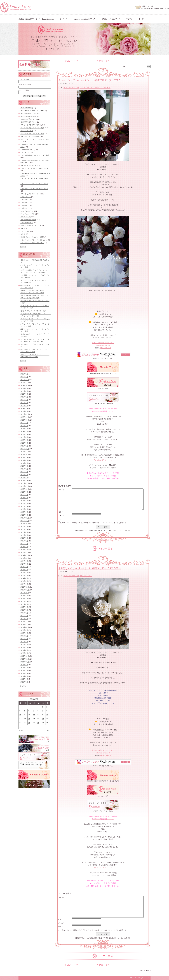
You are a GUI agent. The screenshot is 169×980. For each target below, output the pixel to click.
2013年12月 (25, 587)
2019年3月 (24, 406)
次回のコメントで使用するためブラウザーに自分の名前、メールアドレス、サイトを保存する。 (94, 523)
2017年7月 (24, 463)
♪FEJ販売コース (27, 150)
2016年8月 (24, 495)
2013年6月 (24, 604)
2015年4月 (24, 541)
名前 (60, 512)
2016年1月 (24, 515)
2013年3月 (24, 613)
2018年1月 (24, 446)
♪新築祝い (25, 202)
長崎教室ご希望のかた (28, 122)
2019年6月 (24, 397)
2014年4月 (24, 576)
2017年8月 (24, 460)
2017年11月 (25, 452)
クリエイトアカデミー (28, 166)
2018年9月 (24, 423)
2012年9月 (24, 630)
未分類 (23, 234)
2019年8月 (24, 391)
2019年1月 (24, 411)
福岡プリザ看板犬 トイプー (31, 226)
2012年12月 (25, 621)
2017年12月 (25, 449)
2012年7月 (24, 636)
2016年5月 (24, 504)
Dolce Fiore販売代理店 (28, 116)
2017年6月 (24, 466)
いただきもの (25, 231)
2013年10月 (25, 593)
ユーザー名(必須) (24, 79)
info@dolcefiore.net (103, 345)
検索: (124, 67)
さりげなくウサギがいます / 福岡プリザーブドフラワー (89, 568)
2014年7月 (24, 567)
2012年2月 (24, 650)
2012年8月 (24, 633)
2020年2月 (24, 374)
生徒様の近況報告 (27, 223)
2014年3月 (24, 578)
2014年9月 (24, 561)
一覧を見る (22, 247)
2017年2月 (24, 478)
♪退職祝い (25, 205)
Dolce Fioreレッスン (86, 576)
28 (38, 723)
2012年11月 (25, 624)
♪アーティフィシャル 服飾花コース (34, 168)
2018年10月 (25, 420)
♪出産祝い (25, 208)
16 (47, 715)
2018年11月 (25, 417)
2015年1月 (24, 550)
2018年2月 (24, 443)
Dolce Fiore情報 (26, 108)
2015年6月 (24, 535)
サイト (61, 519)
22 (43, 719)
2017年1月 (24, 480)
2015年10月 (25, 524)
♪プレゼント (26, 197)
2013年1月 (24, 619)
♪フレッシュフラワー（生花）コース (34, 184)
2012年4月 (24, 645)
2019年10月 (25, 385)
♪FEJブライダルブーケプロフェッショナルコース (95, 88)
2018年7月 (24, 429)
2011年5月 (24, 676)
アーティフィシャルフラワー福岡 (32, 128)
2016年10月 (25, 489)
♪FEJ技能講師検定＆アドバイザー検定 (35, 155)
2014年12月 (25, 552)
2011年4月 (24, 679)
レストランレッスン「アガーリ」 (32, 243)
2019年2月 (24, 408)
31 (20, 727)
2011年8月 (24, 668)
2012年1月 (24, 653)
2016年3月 (24, 509)
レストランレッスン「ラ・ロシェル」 (34, 240)
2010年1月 (24, 682)
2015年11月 (25, 521)
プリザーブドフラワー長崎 (30, 136)
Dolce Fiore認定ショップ (29, 113)
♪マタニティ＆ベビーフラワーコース (34, 179)
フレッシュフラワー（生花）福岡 (32, 134)
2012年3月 (24, 648)
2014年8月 (24, 564)
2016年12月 (25, 483)
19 (29, 719)
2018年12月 (25, 414)
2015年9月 (24, 527)
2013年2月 (24, 616)
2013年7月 (24, 601)
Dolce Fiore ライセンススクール (32, 111)
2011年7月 (24, 671)
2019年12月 (25, 380)
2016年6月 (24, 501)
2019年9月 (24, 388)
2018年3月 (24, 440)
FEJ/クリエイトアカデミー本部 (32, 237)
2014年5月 (24, 573)
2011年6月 (24, 673)
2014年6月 (24, 570)
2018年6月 (24, 432)
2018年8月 (24, 426)
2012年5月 (24, 642)
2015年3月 (24, 544)
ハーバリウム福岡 (27, 131)
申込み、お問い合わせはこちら (103, 343)
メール (61, 516)
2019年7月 (24, 394)
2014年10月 (25, 558)
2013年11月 (25, 590)
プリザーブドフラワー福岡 (71, 88)
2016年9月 (24, 492)
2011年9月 (24, 665)
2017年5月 (24, 469)
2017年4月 (24, 472)
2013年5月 (24, 607)
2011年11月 (25, 659)
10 (20, 715)
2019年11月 (25, 383)
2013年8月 (24, 599)
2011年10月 (25, 662)
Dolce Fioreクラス (27, 211)
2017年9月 (24, 457)
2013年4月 (24, 610)
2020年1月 (24, 377)
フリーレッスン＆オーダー (30, 194)
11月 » (47, 731)
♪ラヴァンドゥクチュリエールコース (34, 189)
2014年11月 (25, 555)
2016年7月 (24, 498)
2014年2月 (24, 581)
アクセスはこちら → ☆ (103, 460)
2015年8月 (24, 529)
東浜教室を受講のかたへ (29, 119)
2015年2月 (24, 547)
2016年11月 (25, 486)
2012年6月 (24, 639)
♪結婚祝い (25, 200)
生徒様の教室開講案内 (28, 220)
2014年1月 (24, 584)
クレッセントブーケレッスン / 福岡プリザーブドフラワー (91, 80)
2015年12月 (25, 518)
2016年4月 (24, 506)
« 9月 (21, 731)
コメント (61, 490)
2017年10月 (25, 455)
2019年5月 (24, 400)
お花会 (23, 228)
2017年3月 (24, 475)
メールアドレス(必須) (25, 85)
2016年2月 (24, 512)
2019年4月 (24, 403)
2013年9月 (24, 596)
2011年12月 (25, 656)
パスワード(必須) (24, 90)
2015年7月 (24, 532)
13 (34, 715)
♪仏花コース (26, 152)
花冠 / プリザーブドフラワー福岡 (33, 311)
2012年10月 (25, 627)
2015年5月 (24, 538)
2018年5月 (24, 434)
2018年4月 (24, 437)
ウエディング (25, 217)
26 (29, 723)
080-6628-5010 (106, 348)
